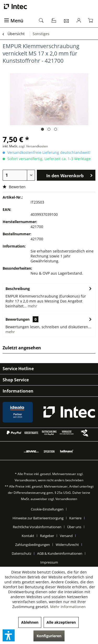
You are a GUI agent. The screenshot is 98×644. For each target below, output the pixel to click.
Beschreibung (18, 289)
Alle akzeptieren (61, 622)
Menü (14, 21)
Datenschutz (22, 553)
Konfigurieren (49, 636)
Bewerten (14, 187)
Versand (66, 536)
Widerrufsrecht (67, 545)
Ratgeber (47, 536)
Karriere (75, 518)
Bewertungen (18, 319)
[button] (9, 635)
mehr (32, 306)
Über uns (74, 527)
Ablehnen (30, 622)
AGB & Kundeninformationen (60, 553)
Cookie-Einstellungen (47, 509)
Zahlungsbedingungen (33, 545)
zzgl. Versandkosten (33, 146)
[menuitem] (18, 21)
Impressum (49, 562)
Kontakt (28, 536)
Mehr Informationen (68, 607)
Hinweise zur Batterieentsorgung (38, 518)
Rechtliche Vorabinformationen (37, 527)
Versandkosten (25, 480)
